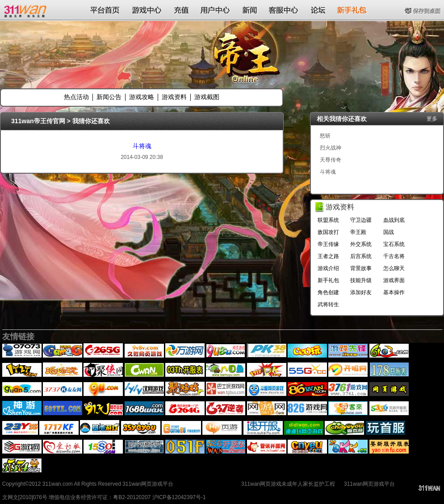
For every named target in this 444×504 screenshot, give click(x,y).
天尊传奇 (331, 160)
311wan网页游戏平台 (369, 484)
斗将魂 (142, 146)
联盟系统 (328, 220)
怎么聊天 (394, 268)
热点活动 (76, 97)
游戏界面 (394, 280)
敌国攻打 (328, 232)
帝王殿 (358, 232)
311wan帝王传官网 (38, 121)
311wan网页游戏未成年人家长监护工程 (288, 484)
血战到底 (394, 220)
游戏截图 (207, 97)
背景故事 (361, 268)
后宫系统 (361, 256)
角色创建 (328, 292)
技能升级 (361, 280)
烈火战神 (331, 148)
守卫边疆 (361, 220)
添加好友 (361, 292)
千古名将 (394, 256)
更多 (432, 119)
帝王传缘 (328, 244)
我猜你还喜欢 (91, 121)
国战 (389, 232)
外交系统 (361, 244)
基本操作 (394, 292)
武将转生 (328, 304)
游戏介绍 (328, 268)
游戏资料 (174, 97)
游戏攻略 (142, 97)
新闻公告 (109, 97)
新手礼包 (328, 280)
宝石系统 (394, 244)
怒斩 (325, 136)
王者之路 (328, 256)
